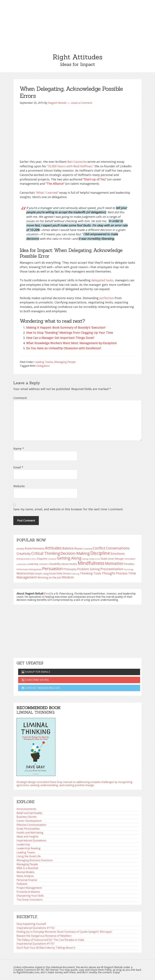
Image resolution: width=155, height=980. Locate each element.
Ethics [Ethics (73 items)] (34, 559)
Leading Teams (44, 362)
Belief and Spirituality (29, 813)
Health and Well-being (30, 833)
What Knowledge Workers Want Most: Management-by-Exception (71, 343)
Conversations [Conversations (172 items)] (118, 548)
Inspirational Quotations (31, 840)
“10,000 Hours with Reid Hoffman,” (70, 166)
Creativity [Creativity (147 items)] (24, 554)
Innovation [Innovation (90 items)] (130, 559)
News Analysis (25, 876)
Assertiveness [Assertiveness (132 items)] (34, 548)
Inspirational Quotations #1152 (36, 928)
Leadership (23, 844)
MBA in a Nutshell (27, 868)
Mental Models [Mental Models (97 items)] (69, 564)
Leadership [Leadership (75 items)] (21, 564)
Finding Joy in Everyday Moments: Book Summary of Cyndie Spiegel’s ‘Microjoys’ (64, 932)
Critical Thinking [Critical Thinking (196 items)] (46, 553)
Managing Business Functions (35, 860)
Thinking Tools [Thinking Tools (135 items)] (90, 573)
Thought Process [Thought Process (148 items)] (115, 573)
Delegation (43, 366)
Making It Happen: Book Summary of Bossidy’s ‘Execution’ (66, 327)
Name (19, 449)
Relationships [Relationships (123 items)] (25, 573)
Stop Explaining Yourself (31, 924)
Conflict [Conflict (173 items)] (99, 548)
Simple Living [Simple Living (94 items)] (42, 574)
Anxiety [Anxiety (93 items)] (20, 549)
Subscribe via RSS (35, 680)
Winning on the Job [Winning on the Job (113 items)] (49, 577)
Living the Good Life (29, 856)
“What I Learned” (47, 193)
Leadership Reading (28, 848)
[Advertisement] (77, 24)
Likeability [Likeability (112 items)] (55, 564)
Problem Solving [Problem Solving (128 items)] (88, 569)
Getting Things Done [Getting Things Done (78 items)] (91, 559)
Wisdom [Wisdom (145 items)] (68, 577)
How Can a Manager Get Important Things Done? (60, 338)
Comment (20, 398)
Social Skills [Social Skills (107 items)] (56, 573)
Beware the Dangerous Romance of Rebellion (44, 936)
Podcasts (22, 884)
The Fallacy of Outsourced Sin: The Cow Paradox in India (50, 940)
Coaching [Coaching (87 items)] (88, 549)
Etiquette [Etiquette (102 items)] (42, 559)
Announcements (26, 809)
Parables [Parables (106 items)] (129, 564)
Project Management (29, 888)
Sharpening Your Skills (30, 896)
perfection (107, 298)
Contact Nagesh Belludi (41, 688)
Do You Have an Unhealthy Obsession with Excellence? (64, 348)
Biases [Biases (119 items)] (79, 548)
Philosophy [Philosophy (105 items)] (70, 569)
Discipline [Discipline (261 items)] (100, 553)
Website (19, 486)
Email (18, 467)
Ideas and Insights (28, 836)
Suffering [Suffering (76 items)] (75, 574)
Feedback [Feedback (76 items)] (52, 559)
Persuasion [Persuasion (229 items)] (52, 569)
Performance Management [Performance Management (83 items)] (29, 569)
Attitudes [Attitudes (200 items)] (53, 548)
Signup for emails (36, 672)
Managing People (65, 362)
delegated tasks (102, 280)
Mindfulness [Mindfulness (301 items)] (91, 563)
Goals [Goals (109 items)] (104, 559)
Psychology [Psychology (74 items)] (129, 569)
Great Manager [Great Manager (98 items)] (116, 559)
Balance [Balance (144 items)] (68, 548)
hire (47, 594)
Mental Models (26, 872)
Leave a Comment (82, 103)
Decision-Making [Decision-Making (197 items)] (75, 553)
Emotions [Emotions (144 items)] (118, 554)
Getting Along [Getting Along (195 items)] (69, 558)
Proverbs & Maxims (28, 892)
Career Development (29, 821)
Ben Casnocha (77, 162)
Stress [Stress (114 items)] (67, 573)
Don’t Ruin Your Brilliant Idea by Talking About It (46, 948)
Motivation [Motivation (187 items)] (114, 563)
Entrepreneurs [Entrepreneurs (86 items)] (24, 559)
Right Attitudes (77, 57)
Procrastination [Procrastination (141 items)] (112, 569)
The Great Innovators (30, 900)
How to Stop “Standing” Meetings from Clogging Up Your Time (70, 333)
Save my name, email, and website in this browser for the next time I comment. (68, 509)
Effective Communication (31, 825)
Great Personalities (28, 829)
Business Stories (27, 817)
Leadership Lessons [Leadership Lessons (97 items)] (37, 564)
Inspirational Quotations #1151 (36, 944)
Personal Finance (27, 880)
